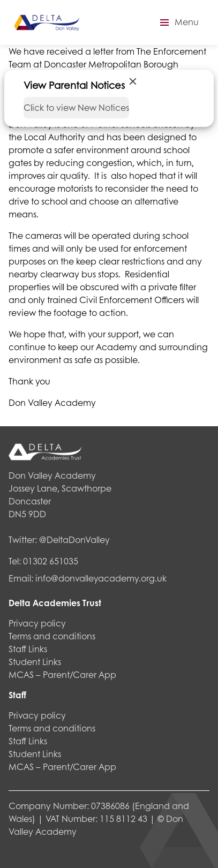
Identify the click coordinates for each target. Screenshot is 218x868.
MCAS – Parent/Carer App (62, 674)
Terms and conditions (52, 636)
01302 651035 (51, 561)
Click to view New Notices (76, 107)
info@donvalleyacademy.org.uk (101, 578)
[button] (178, 22)
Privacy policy (37, 623)
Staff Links (28, 649)
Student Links (35, 662)
